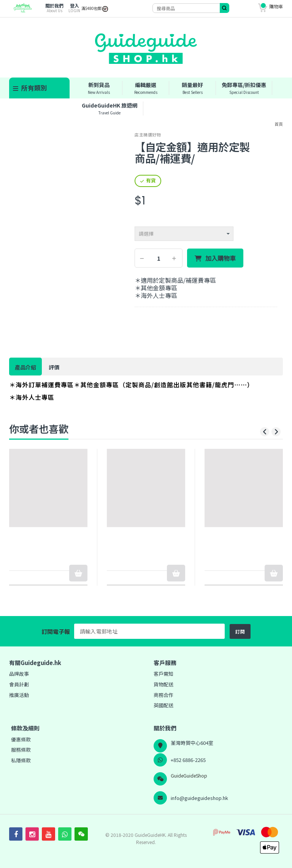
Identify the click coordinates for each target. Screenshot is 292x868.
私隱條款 (21, 760)
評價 (54, 367)
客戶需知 (163, 674)
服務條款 (21, 750)
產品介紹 (25, 367)
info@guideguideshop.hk (199, 798)
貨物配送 (163, 684)
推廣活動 (19, 695)
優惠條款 (21, 739)
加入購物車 (221, 258)
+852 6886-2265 (188, 760)
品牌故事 (19, 674)
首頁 (279, 124)
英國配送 (163, 705)
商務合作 (163, 695)
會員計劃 (19, 684)
